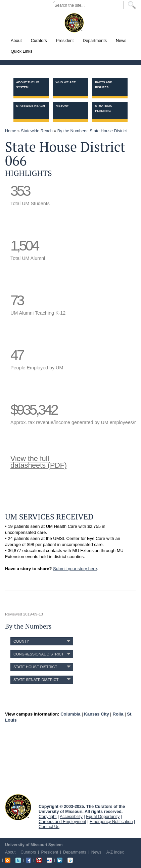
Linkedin (60, 860)
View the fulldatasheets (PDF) (39, 462)
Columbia (70, 714)
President (50, 852)
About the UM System (28, 85)
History (62, 106)
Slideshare (70, 860)
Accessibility (71, 817)
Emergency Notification (111, 822)
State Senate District (36, 680)
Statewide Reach (31, 106)
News (96, 852)
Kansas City (96, 714)
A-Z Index (115, 852)
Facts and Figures (104, 85)
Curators (28, 852)
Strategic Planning (104, 108)
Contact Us (49, 827)
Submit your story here (75, 569)
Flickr (49, 860)
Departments (75, 852)
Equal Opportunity (103, 817)
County (21, 641)
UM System (18, 807)
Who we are (66, 82)
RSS (8, 860)
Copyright (48, 817)
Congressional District (39, 654)
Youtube (39, 860)
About (10, 852)
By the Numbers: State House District (92, 131)
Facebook (29, 860)
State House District (35, 667)
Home (11, 131)
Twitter (18, 860)
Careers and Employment (62, 822)
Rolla (118, 714)
